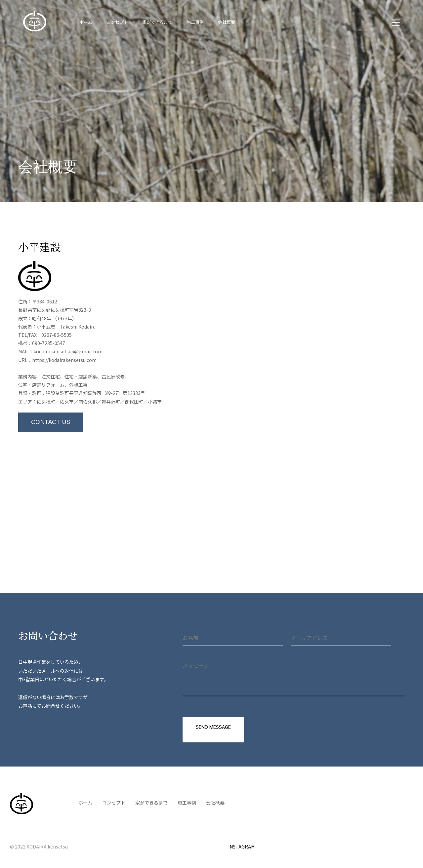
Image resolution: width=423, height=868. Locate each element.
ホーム (86, 22)
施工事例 (195, 22)
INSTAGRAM (241, 847)
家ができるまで (157, 22)
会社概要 (227, 22)
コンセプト (117, 22)
